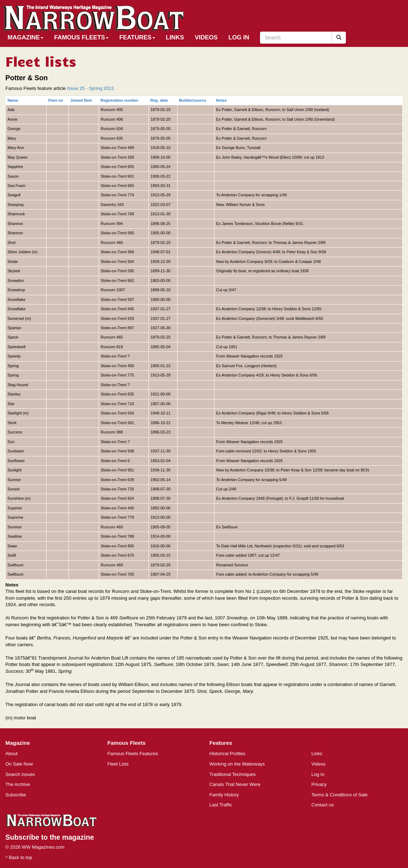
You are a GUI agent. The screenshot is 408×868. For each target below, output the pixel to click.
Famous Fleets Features (133, 754)
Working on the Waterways (237, 764)
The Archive (18, 784)
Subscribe (16, 795)
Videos (206, 37)
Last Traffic (221, 805)
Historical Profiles (227, 754)
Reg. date (159, 100)
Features (137, 37)
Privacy (319, 784)
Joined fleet (81, 100)
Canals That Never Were (235, 784)
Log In (239, 37)
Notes (221, 100)
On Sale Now (19, 764)
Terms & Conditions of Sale (340, 795)
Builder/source (193, 100)
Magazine (25, 37)
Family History (224, 795)
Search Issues (20, 774)
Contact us (323, 805)
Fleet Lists (118, 764)
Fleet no (56, 100)
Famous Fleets (81, 37)
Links (175, 37)
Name (13, 100)
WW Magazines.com (43, 847)
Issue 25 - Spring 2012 (91, 88)
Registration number (119, 100)
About (11, 754)
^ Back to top (19, 857)
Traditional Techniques (233, 774)
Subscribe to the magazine (50, 837)
